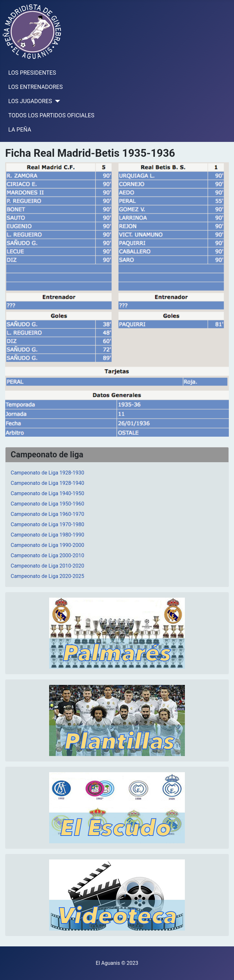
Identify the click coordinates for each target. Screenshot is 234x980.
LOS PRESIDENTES (32, 73)
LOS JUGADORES (30, 101)
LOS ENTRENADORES (36, 87)
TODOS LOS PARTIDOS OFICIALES (51, 115)
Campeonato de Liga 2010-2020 (47, 566)
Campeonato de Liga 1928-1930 (47, 473)
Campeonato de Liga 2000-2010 (47, 555)
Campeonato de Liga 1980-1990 (47, 535)
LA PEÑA (20, 130)
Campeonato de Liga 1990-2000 (47, 545)
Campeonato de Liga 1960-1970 (47, 514)
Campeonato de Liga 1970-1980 (47, 524)
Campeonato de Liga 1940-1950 (47, 493)
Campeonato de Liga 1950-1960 (47, 504)
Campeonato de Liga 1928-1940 (47, 483)
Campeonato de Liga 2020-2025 (47, 576)
